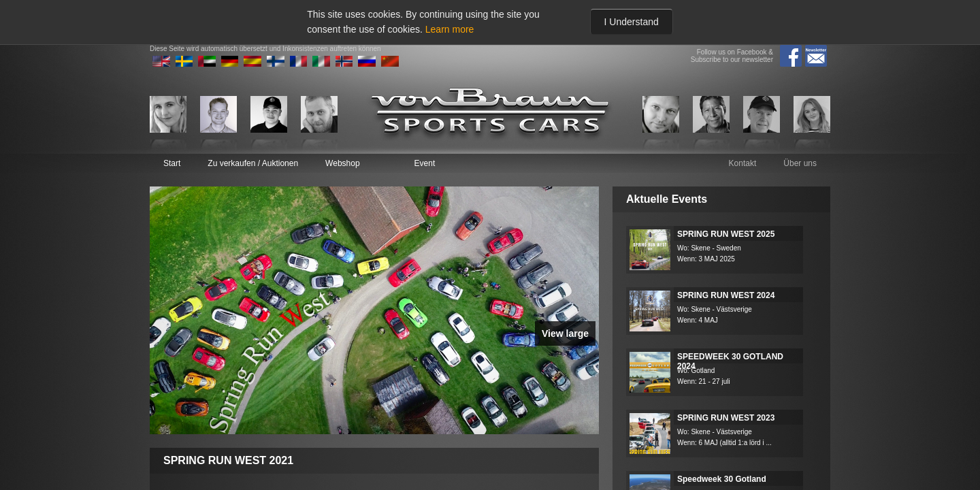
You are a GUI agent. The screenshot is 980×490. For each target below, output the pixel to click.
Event (425, 163)
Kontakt (743, 163)
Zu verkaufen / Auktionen (253, 163)
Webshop (342, 163)
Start (172, 163)
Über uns (800, 163)
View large (565, 333)
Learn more (450, 29)
